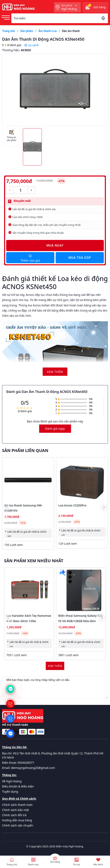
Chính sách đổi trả (14, 815)
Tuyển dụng (10, 792)
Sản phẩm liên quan (25, 451)
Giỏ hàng (55, 862)
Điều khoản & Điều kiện (18, 786)
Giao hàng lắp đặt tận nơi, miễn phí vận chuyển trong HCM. (47, 225)
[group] (55, 90)
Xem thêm (55, 666)
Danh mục (33, 864)
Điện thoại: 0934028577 (18, 763)
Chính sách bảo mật (15, 810)
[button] (104, 508)
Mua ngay (55, 245)
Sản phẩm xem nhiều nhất (34, 561)
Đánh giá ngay (55, 429)
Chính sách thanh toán (17, 805)
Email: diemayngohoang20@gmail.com (29, 768)
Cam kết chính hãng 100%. (28, 217)
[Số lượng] (21, 190)
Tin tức (77, 864)
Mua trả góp (80, 258)
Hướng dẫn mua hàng (17, 820)
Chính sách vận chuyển (18, 825)
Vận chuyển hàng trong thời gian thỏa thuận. (38, 233)
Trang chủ (12, 864)
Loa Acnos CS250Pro (72, 505)
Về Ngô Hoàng (12, 781)
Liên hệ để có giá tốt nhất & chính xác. (34, 209)
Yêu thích (98, 864)
